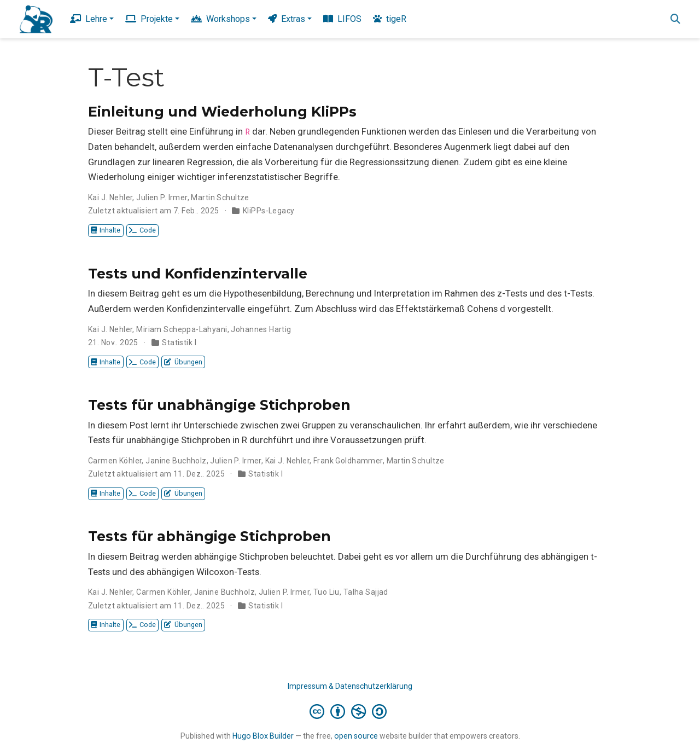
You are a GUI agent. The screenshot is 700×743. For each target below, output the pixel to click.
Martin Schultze (220, 198)
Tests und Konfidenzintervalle (198, 274)
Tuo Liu (326, 592)
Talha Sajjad (366, 592)
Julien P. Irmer (162, 198)
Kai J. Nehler (110, 198)
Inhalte (106, 230)
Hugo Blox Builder (263, 736)
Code (142, 230)
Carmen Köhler (115, 461)
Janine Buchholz (176, 461)
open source (356, 736)
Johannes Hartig (261, 329)
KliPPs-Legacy (269, 211)
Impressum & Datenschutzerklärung (350, 686)
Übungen (183, 362)
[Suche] (675, 19)
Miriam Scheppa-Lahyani (182, 329)
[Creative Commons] (350, 711)
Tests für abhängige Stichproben (209, 536)
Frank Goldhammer (348, 461)
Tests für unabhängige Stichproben (219, 405)
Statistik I (179, 343)
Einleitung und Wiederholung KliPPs (222, 112)
